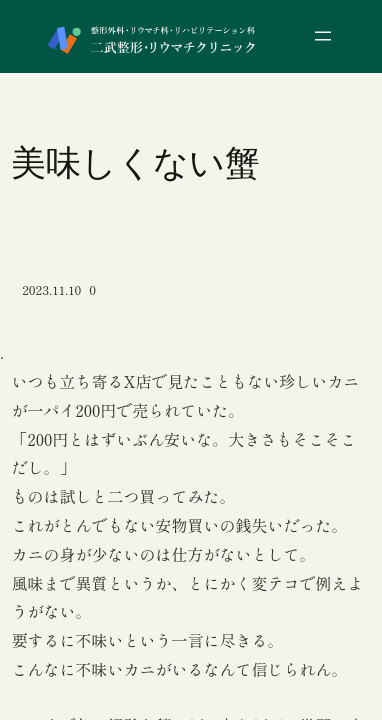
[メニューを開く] (323, 36)
